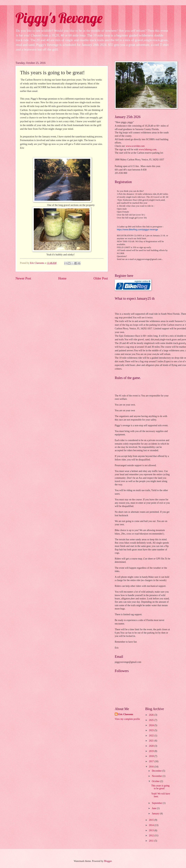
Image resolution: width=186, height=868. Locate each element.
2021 (152, 741)
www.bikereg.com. (148, 149)
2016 (152, 767)
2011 (152, 841)
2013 (152, 830)
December (157, 771)
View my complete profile (127, 719)
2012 (152, 835)
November (157, 776)
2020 (152, 746)
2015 (152, 820)
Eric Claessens (126, 714)
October (156, 781)
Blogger (108, 861)
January (156, 814)
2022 (152, 736)
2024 (152, 725)
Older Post (101, 278)
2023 (152, 730)
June (154, 808)
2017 (152, 761)
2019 (152, 751)
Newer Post (23, 278)
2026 (152, 715)
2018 (152, 756)
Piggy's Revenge (59, 18)
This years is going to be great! (160, 787)
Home (62, 278)
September (157, 803)
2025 (152, 720)
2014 (152, 825)
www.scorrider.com (135, 146)
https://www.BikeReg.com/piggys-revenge (137, 230)
